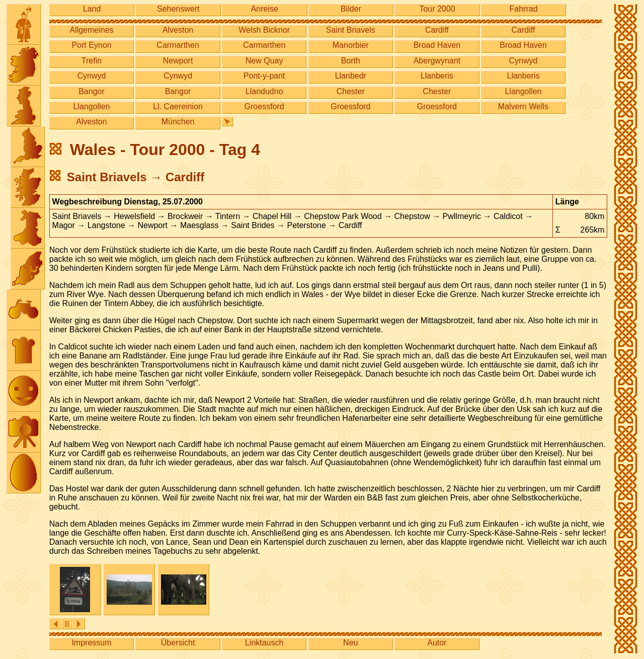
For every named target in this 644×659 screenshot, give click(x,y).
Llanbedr (351, 76)
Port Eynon (91, 45)
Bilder (351, 9)
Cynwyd (524, 61)
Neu (350, 643)
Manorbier (351, 45)
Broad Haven (437, 45)
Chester (351, 91)
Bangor (92, 91)
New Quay (264, 61)
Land (92, 9)
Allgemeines (91, 30)
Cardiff (437, 30)
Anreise (265, 9)
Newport (178, 61)
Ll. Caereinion (178, 106)
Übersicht (178, 643)
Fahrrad (524, 9)
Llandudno (264, 91)
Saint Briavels (351, 30)
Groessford (264, 106)
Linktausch (264, 643)
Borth (351, 61)
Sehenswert (178, 9)
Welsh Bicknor (264, 30)
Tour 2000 (437, 9)
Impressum (91, 643)
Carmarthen (178, 45)
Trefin (92, 61)
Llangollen (523, 91)
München (178, 122)
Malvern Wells (523, 106)
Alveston (178, 30)
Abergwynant (437, 61)
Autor (437, 643)
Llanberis (437, 76)
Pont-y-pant (264, 76)
